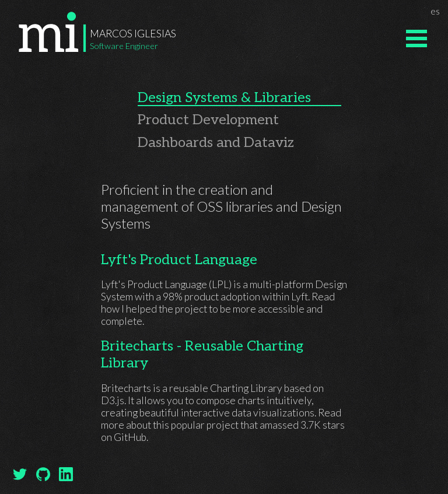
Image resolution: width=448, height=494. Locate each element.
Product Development (208, 120)
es (437, 10)
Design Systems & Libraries (224, 98)
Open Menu (416, 38)
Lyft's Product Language (179, 260)
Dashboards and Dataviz (216, 143)
